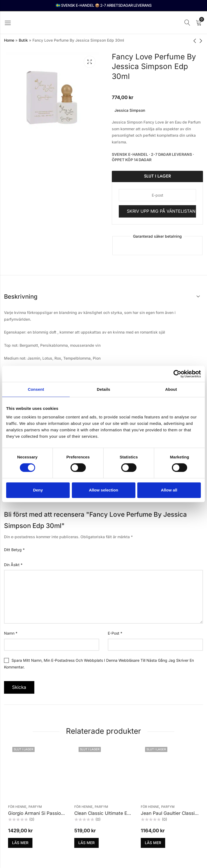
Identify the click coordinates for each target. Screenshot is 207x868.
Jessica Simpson (130, 110)
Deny (38, 490)
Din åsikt (13, 565)
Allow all (169, 490)
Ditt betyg (14, 550)
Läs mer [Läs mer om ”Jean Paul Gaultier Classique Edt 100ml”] (153, 843)
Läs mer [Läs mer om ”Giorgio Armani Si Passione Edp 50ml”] (20, 843)
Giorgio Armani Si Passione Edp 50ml (48, 813)
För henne (17, 807)
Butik (23, 40)
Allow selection (103, 490)
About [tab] (171, 389)
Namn (11, 633)
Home (9, 40)
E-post (115, 633)
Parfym (35, 807)
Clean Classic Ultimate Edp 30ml (110, 813)
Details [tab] (103, 389)
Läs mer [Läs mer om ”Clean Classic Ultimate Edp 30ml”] (86, 843)
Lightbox (90, 62)
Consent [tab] (36, 389)
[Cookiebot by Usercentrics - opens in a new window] (177, 374)
